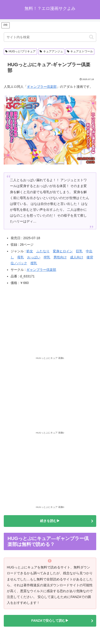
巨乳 (79, 251)
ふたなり (43, 251)
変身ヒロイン (63, 251)
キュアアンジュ (51, 51)
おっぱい (34, 257)
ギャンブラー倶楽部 (42, 87)
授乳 (34, 263)
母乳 (21, 257)
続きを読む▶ (50, 521)
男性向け (60, 257)
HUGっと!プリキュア (20, 51)
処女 (30, 251)
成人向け (77, 257)
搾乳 (47, 257)
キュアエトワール (80, 51)
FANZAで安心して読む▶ (50, 621)
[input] (50, 37)
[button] (91, 37)
